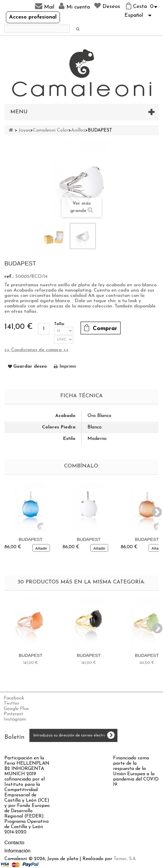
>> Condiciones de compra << (36, 350)
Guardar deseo (30, 366)
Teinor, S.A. (125, 859)
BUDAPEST (31, 539)
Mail (45, 6)
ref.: (9, 277)
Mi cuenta (74, 6)
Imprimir (68, 366)
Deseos (107, 6)
